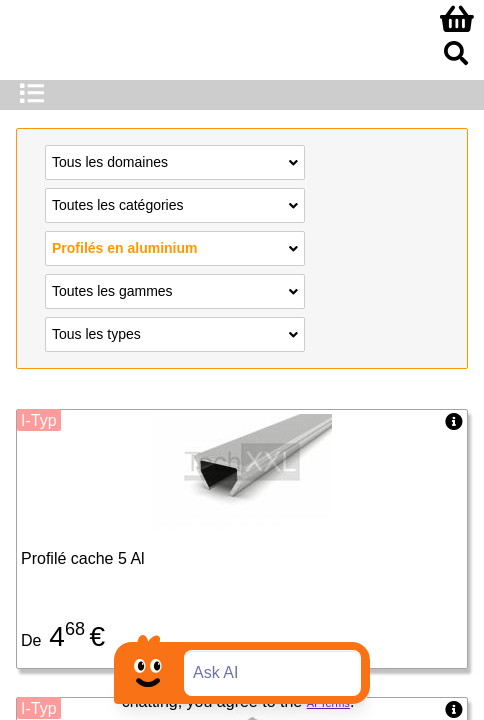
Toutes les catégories (175, 204)
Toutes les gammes (175, 290)
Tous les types (175, 333)
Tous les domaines (175, 161)
